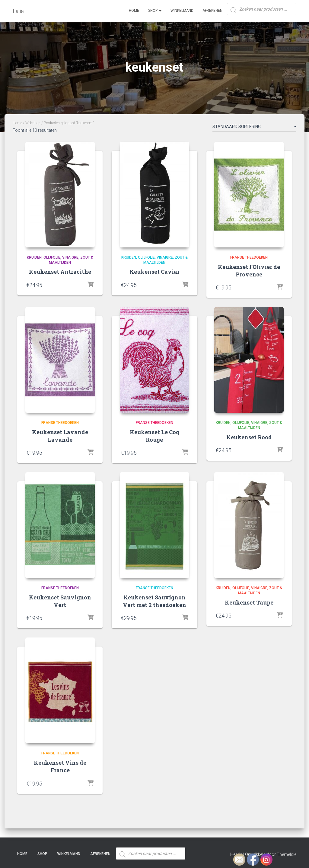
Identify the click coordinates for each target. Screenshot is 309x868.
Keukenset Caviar (154, 272)
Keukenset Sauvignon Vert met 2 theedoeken (154, 601)
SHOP (155, 11)
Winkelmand (182, 11)
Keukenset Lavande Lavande (60, 436)
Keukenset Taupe (249, 602)
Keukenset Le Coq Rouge (154, 436)
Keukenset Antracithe (60, 272)
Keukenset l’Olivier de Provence (249, 271)
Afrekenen (212, 11)
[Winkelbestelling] (254, 128)
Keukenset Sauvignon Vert (60, 601)
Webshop (33, 123)
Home (134, 11)
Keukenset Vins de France (60, 766)
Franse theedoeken (249, 257)
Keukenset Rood (249, 437)
